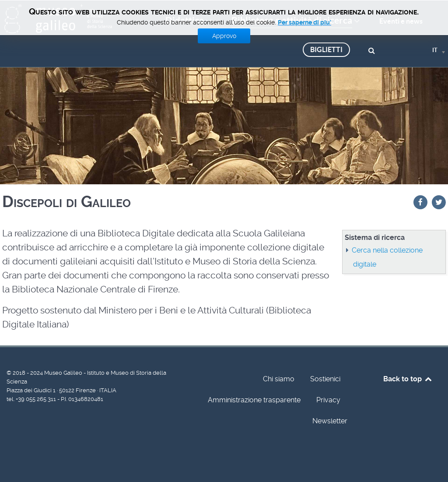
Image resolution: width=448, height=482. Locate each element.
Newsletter (330, 421)
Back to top (408, 379)
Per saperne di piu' (304, 22)
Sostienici (325, 379)
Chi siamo (279, 379)
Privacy (328, 400)
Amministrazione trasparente (254, 400)
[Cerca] (373, 50)
